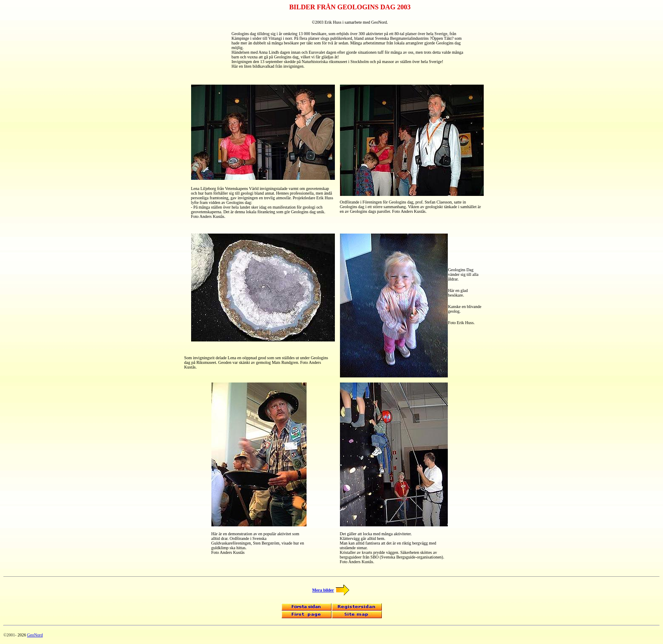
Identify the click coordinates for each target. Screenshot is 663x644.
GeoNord (35, 635)
